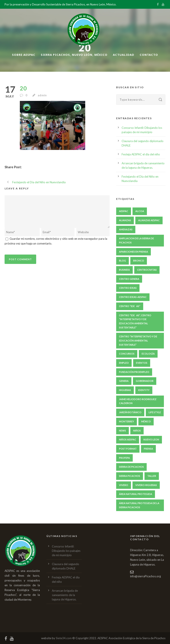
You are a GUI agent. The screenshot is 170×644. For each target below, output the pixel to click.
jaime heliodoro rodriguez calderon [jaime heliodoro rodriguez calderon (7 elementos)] (138, 401)
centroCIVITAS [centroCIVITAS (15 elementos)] (147, 270)
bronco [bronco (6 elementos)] (139, 261)
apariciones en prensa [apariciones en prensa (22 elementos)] (133, 252)
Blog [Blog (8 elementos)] (122, 261)
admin (42, 95)
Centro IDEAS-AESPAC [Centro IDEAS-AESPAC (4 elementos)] (133, 297)
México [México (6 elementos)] (146, 421)
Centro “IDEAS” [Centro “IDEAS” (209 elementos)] (130, 306)
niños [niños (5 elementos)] (137, 431)
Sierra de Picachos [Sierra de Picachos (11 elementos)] (131, 467)
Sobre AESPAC (24, 55)
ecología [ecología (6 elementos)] (148, 354)
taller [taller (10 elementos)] (152, 476)
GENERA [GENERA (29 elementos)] (124, 381)
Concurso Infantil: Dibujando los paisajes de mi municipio (66, 551)
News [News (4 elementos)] (122, 431)
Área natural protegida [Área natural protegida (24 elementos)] (136, 494)
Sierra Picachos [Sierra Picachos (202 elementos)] (130, 476)
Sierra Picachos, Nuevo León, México (74, 55)
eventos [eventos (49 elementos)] (142, 363)
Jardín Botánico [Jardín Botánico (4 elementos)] (130, 412)
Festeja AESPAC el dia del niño (141, 154)
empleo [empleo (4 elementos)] (124, 363)
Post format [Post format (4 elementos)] (128, 449)
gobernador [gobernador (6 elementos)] (145, 381)
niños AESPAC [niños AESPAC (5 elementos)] (128, 439)
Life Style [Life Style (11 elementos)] (155, 412)
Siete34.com (64, 638)
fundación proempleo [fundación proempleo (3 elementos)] (134, 372)
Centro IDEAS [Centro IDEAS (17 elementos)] (128, 288)
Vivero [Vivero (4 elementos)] (124, 485)
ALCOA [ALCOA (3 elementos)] (140, 211)
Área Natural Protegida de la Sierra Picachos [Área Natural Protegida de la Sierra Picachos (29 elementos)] (139, 505)
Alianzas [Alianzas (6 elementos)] (125, 220)
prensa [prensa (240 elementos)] (148, 449)
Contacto (149, 55)
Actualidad (124, 55)
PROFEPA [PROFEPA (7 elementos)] (124, 458)
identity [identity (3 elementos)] (144, 390)
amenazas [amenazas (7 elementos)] (126, 229)
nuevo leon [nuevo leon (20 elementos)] (151, 439)
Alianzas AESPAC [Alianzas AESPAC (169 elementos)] (149, 220)
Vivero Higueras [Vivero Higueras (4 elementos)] (146, 485)
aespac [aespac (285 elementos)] (124, 211)
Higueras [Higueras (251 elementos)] (125, 390)
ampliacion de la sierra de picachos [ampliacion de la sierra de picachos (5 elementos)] (136, 240)
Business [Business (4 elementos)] (124, 270)
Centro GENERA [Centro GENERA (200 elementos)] (129, 279)
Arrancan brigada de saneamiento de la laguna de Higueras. (65, 595)
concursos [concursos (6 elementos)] (127, 354)
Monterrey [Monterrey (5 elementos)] (127, 421)
